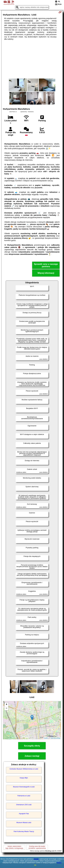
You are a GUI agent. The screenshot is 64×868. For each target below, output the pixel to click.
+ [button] (7, 705)
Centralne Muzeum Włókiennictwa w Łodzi (24, 769)
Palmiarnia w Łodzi (24, 796)
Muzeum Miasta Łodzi (24, 823)
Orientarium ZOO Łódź (24, 805)
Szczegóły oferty (32, 746)
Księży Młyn (24, 778)
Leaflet (46, 738)
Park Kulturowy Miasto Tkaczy (24, 831)
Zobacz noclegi (32, 756)
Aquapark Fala (24, 814)
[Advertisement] (32, 59)
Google (36, 859)
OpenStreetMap (55, 738)
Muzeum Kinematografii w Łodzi (24, 787)
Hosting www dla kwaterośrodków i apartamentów (37, 847)
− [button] (7, 708)
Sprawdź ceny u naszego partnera (46, 265)
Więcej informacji (46, 273)
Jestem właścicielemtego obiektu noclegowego (14, 847)
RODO (59, 863)
